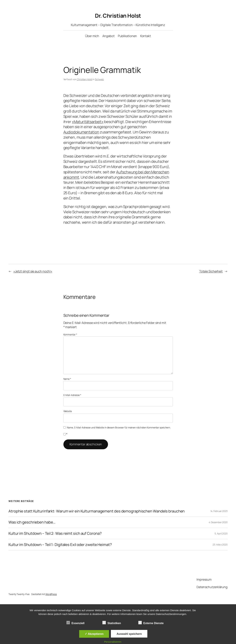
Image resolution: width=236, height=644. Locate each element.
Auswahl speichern (129, 634)
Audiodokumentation (81, 132)
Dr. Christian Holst (118, 16)
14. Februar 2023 (219, 511)
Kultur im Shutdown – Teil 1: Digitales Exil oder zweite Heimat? (60, 545)
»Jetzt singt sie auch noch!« (33, 271)
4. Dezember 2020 (218, 522)
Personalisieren (113, 642)
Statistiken (112, 623)
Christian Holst (85, 79)
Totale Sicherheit (211, 271)
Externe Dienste (151, 623)
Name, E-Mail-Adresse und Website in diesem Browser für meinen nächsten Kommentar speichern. (119, 427)
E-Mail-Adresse (72, 395)
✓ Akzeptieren (94, 634)
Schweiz (99, 79)
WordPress (51, 594)
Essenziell (75, 623)
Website (68, 411)
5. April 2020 (221, 533)
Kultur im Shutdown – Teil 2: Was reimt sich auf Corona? (55, 533)
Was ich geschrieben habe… (32, 522)
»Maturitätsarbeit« (88, 122)
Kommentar (70, 334)
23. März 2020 (220, 545)
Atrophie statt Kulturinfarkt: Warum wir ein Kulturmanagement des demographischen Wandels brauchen (97, 511)
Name (67, 379)
